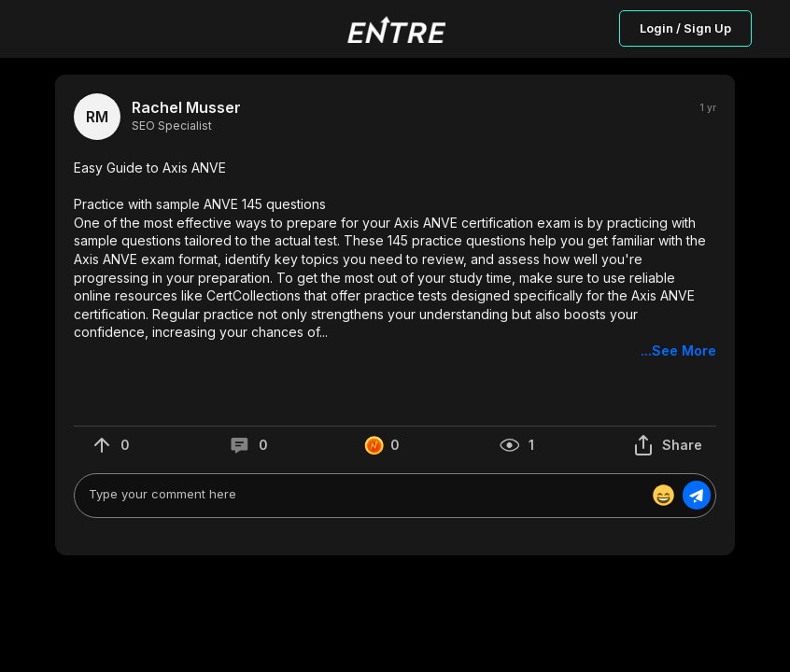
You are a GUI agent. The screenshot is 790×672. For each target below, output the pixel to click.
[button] (395, 259)
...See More (678, 350)
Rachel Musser (186, 108)
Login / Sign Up (685, 28)
